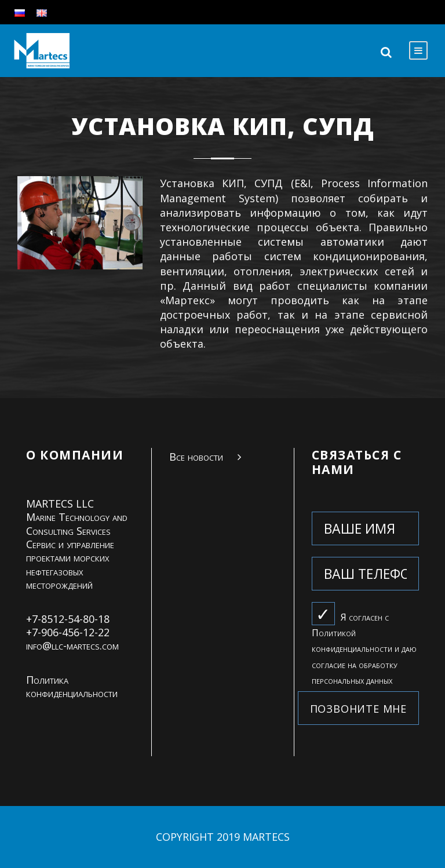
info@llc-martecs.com (72, 645)
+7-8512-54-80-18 (68, 619)
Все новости (196, 457)
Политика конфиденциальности (72, 686)
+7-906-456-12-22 (68, 632)
